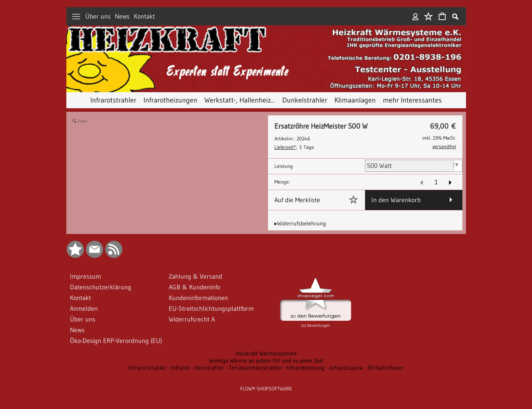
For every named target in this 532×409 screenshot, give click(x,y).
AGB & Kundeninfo (194, 287)
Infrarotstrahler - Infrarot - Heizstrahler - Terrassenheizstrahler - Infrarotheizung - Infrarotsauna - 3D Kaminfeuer (266, 368)
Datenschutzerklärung (101, 287)
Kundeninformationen (198, 298)
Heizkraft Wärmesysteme (266, 353)
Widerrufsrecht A (192, 319)
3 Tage (294, 147)
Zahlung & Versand (196, 276)
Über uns (98, 16)
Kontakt (144, 16)
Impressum (85, 276)
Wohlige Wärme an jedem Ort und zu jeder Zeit (266, 360)
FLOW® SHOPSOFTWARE (266, 389)
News (122, 16)
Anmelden (416, 16)
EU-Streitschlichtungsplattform (211, 309)
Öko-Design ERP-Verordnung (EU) (116, 341)
